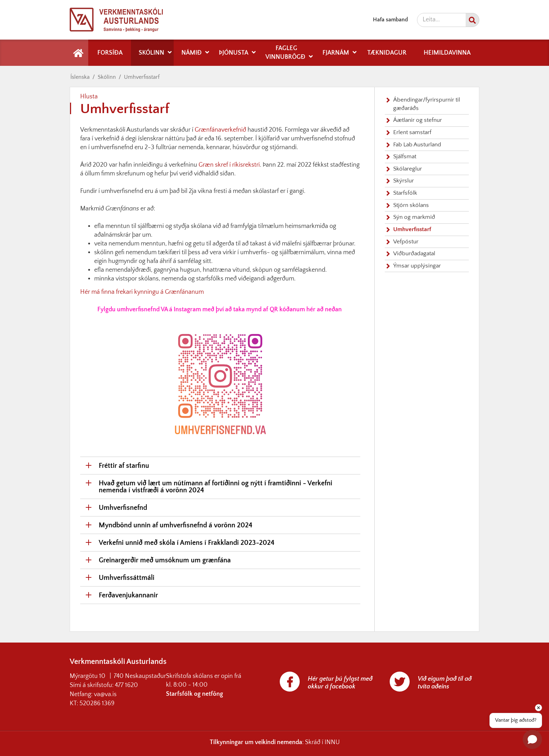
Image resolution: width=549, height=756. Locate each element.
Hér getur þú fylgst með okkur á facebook (340, 683)
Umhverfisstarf (142, 77)
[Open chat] (532, 739)
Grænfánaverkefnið (221, 130)
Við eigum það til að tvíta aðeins (445, 683)
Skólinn (107, 77)
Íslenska (80, 77)
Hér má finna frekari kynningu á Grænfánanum (142, 292)
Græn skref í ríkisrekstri (229, 165)
